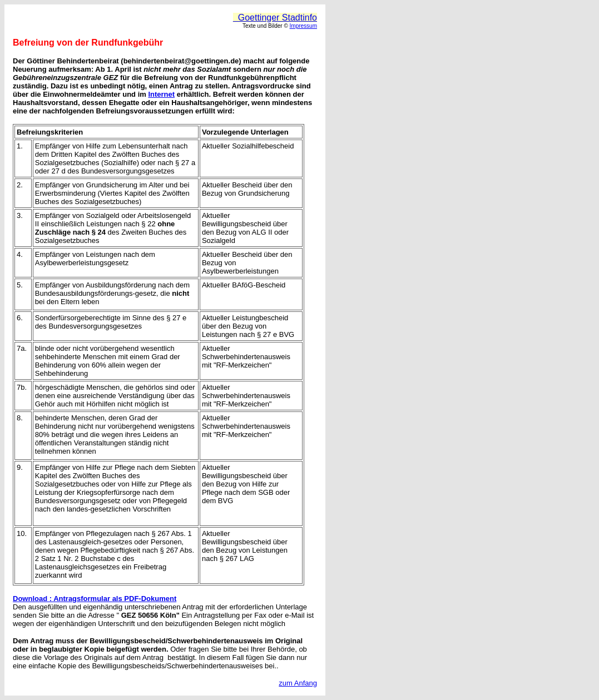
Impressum (303, 26)
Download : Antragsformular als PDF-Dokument (95, 599)
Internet (161, 94)
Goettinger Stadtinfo (275, 18)
